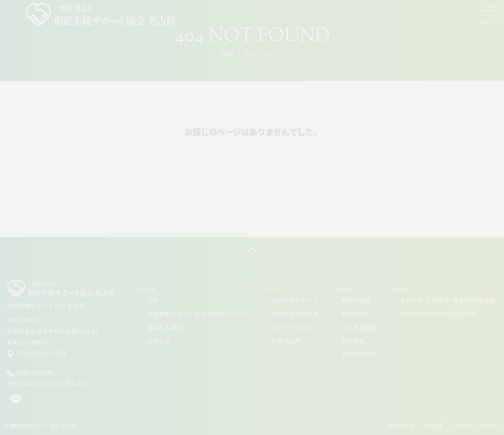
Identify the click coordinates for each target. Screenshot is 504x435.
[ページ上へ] (252, 250)
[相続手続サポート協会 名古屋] (102, 15)
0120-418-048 (30, 373)
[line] (16, 402)
